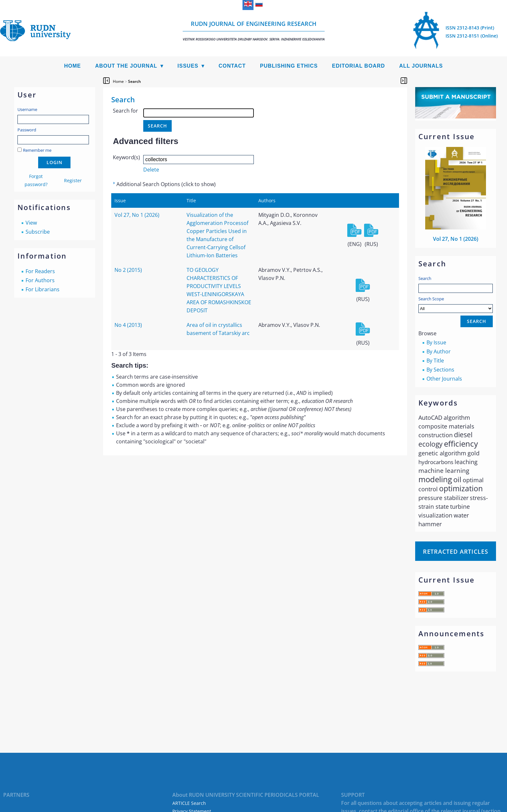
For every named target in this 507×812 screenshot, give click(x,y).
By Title (435, 361)
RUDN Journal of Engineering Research (254, 31)
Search (425, 278)
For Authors (40, 280)
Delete (151, 170)
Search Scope (456, 304)
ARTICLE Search (189, 803)
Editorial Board (359, 66)
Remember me (37, 150)
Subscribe (38, 232)
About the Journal (126, 66)
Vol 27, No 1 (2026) (456, 239)
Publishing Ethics (289, 66)
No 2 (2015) (128, 270)
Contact (232, 66)
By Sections (440, 370)
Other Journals (444, 379)
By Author (439, 351)
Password (27, 130)
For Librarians (43, 289)
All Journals (421, 66)
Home (72, 66)
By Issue (436, 342)
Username (27, 109)
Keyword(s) (126, 157)
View (31, 223)
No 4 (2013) (128, 325)
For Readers (40, 271)
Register (73, 180)
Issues (188, 66)
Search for (125, 111)
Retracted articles (456, 551)
